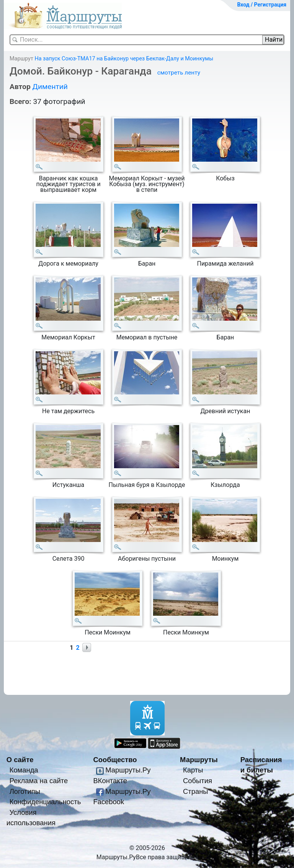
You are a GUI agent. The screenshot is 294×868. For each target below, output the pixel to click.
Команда (24, 770)
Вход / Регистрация (262, 5)
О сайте (20, 760)
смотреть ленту (179, 73)
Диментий (50, 87)
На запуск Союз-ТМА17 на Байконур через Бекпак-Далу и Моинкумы (124, 59)
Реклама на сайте (39, 781)
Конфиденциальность (45, 802)
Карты (193, 770)
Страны (196, 791)
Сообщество (115, 760)
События (198, 781)
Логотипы (25, 791)
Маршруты (199, 760)
